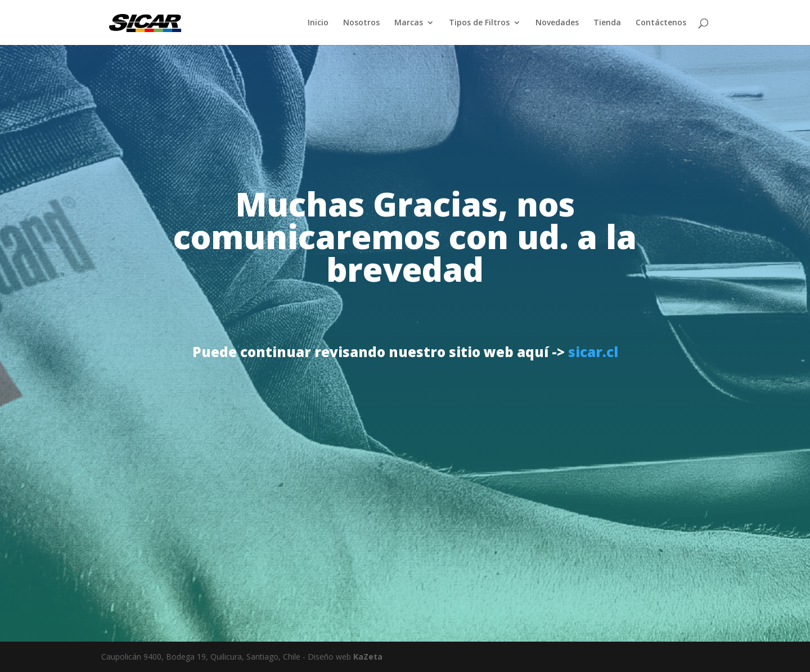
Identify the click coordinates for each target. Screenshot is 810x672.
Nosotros (361, 23)
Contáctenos (661, 23)
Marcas (409, 23)
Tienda (607, 23)
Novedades (557, 23)
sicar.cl (593, 352)
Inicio (318, 23)
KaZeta (368, 657)
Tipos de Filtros (479, 23)
